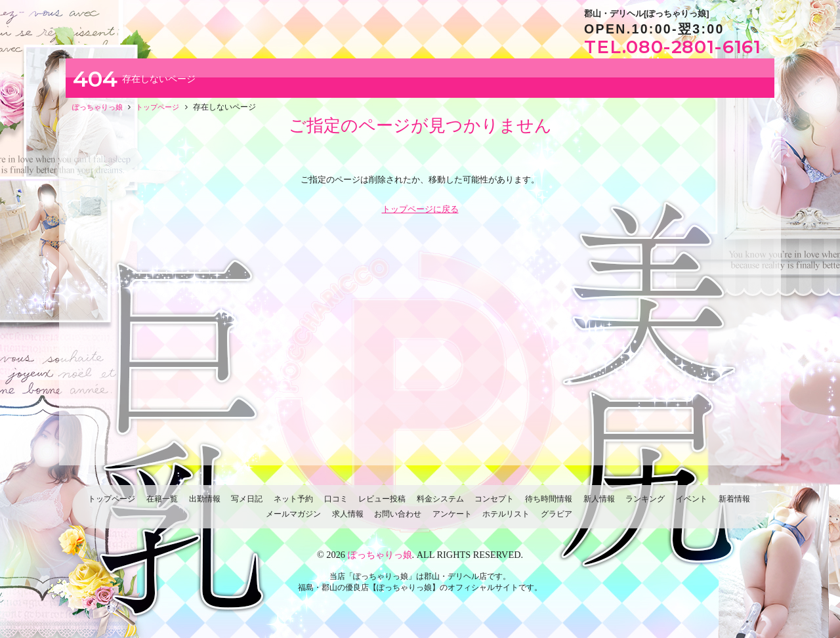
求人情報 (348, 520)
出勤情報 (205, 505)
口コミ (336, 505)
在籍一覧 (162, 505)
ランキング (645, 505)
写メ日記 (247, 505)
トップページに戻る (420, 216)
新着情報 (734, 505)
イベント (692, 505)
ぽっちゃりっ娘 (380, 561)
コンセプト (494, 505)
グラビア (556, 520)
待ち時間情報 (549, 505)
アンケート (452, 520)
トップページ (112, 505)
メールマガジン (293, 520)
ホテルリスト (506, 520)
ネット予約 (293, 505)
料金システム (440, 505)
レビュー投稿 (382, 505)
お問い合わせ (398, 520)
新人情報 (599, 505)
